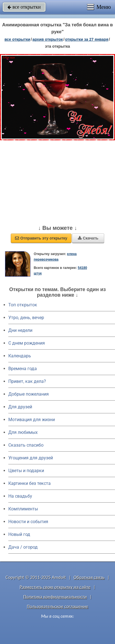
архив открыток (48, 39)
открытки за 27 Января (87, 39)
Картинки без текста (30, 483)
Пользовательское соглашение (57, 606)
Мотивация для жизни (32, 420)
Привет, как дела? (27, 381)
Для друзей (20, 407)
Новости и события (28, 522)
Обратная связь (89, 577)
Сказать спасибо (26, 445)
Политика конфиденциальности (55, 597)
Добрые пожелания (29, 394)
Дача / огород (23, 547)
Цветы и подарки (26, 471)
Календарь (20, 356)
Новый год (19, 534)
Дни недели (20, 330)
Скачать (88, 238)
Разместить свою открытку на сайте (55, 587)
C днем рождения (27, 343)
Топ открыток (23, 305)
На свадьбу (20, 496)
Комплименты (23, 509)
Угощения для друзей (31, 458)
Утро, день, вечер (26, 318)
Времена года (23, 369)
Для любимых (23, 432)
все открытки (24, 7)
